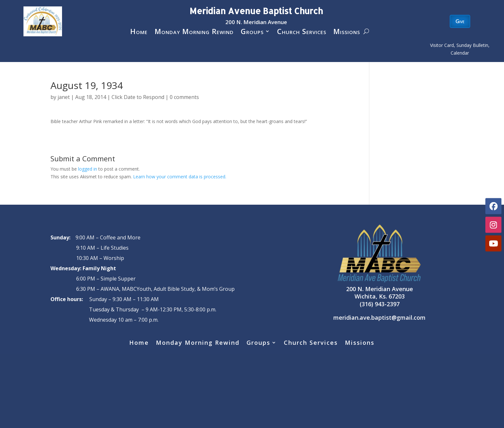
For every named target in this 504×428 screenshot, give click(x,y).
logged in (88, 169)
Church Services (302, 32)
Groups (252, 32)
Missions (347, 32)
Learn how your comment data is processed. (180, 177)
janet (64, 97)
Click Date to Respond (138, 97)
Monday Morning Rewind (194, 32)
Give (460, 21)
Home (139, 32)
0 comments (184, 97)
